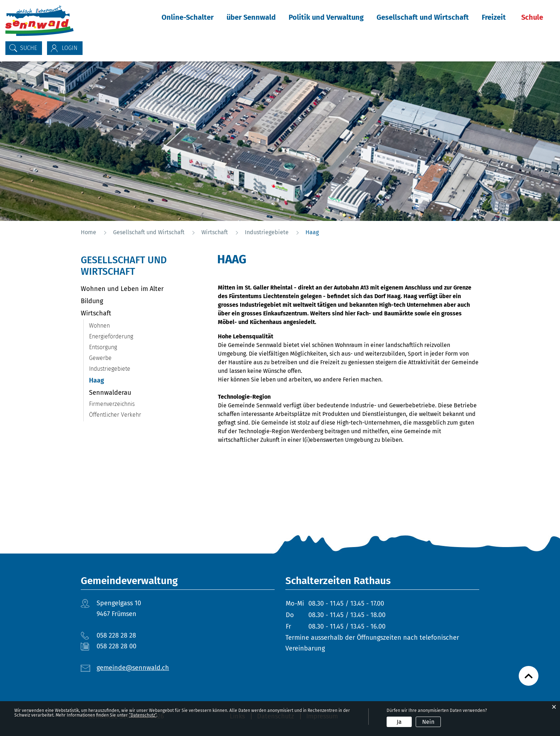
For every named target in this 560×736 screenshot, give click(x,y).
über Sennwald (251, 17)
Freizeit (494, 17)
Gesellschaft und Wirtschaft (423, 17)
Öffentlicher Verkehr (115, 415)
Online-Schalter (188, 17)
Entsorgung (103, 347)
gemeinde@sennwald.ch (133, 668)
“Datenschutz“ (143, 715)
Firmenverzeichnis (112, 404)
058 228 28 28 (116, 635)
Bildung (92, 301)
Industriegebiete (110, 369)
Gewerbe (100, 358)
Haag (116, 380)
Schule (532, 17)
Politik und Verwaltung (326, 17)
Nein (428, 722)
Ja (399, 722)
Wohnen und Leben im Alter (122, 289)
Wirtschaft (96, 313)
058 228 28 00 (116, 646)
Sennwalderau (110, 393)
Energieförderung (111, 336)
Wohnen (99, 326)
